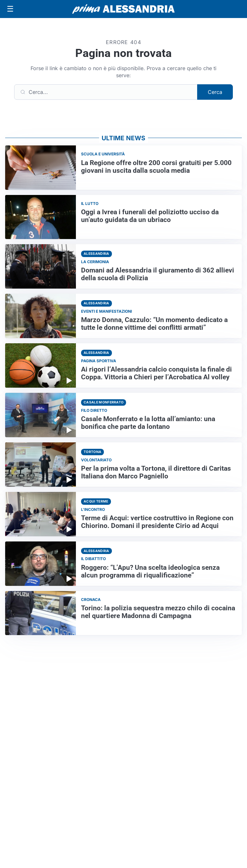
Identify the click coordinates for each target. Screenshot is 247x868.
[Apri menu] (10, 9)
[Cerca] (106, 92)
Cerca (215, 92)
